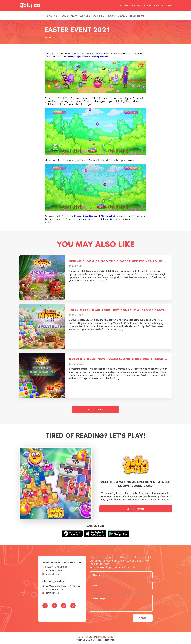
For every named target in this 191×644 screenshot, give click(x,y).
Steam (71, 56)
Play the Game (117, 16)
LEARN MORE (136, 509)
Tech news (137, 16)
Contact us (163, 6)
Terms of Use (85, 637)
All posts (96, 410)
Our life (98, 16)
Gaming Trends (57, 16)
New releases (81, 16)
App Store (82, 56)
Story (124, 6)
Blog (148, 6)
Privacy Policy (106, 637)
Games (136, 6)
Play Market (101, 56)
